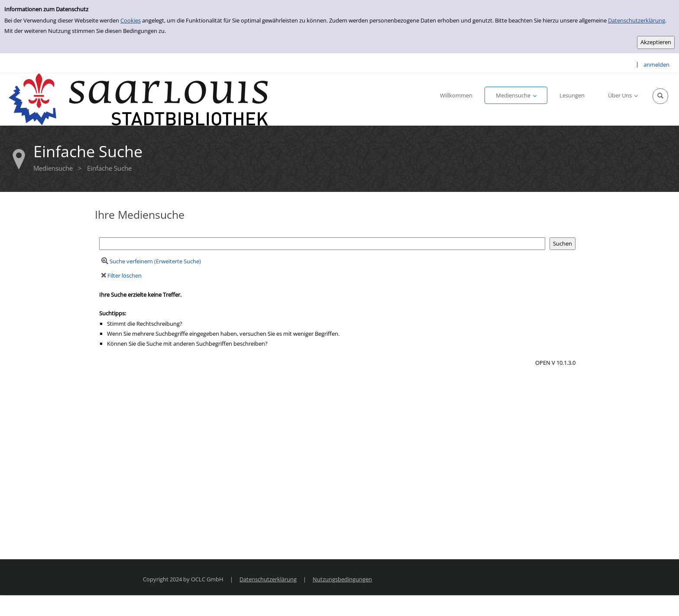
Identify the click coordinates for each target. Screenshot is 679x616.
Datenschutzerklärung (637, 20)
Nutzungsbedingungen (342, 579)
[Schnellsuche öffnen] (660, 96)
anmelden (656, 65)
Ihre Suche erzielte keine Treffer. (140, 295)
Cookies (131, 20)
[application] (516, 95)
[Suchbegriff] (322, 244)
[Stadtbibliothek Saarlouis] (139, 99)
